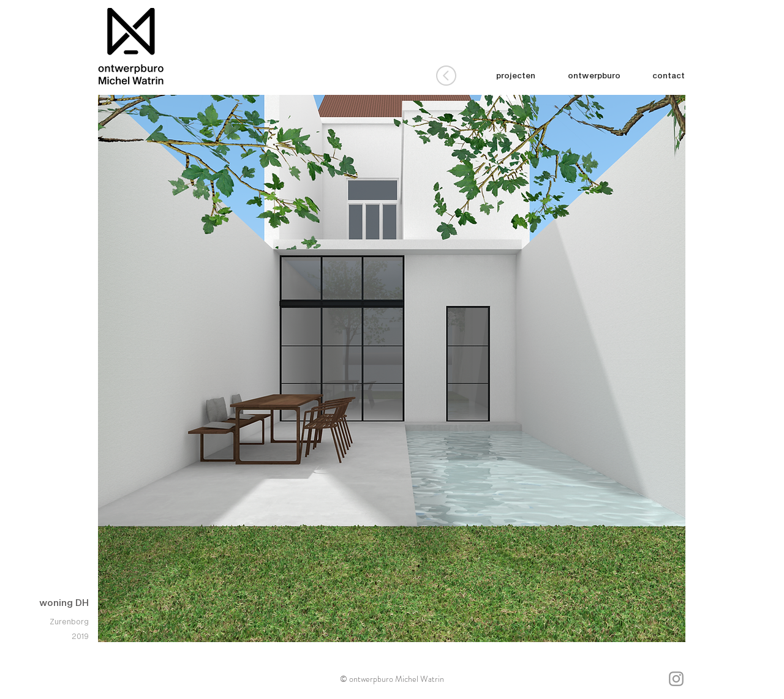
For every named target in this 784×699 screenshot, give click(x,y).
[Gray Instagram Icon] (676, 679)
